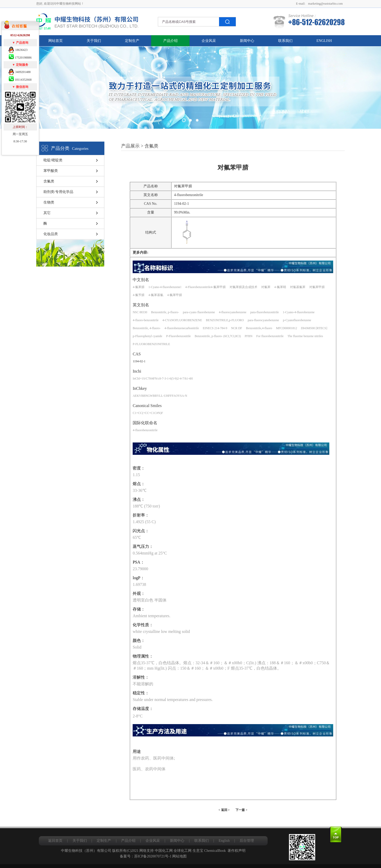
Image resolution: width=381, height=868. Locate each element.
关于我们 (94, 41)
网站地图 (179, 856)
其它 (47, 213)
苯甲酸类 (51, 171)
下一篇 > (241, 810)
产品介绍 (170, 41)
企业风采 (209, 41)
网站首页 (56, 41)
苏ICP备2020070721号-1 (153, 856)
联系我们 (285, 41)
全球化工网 (183, 851)
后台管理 (247, 841)
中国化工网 (164, 851)
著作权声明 (237, 851)
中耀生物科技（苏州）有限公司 (86, 851)
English (324, 41)
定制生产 (132, 41)
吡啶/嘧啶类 (53, 160)
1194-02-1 (139, 361)
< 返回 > (224, 810)
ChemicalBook (215, 851)
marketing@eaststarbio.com (325, 4)
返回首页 (55, 841)
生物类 (49, 202)
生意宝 (198, 851)
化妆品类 (51, 234)
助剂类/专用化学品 (58, 192)
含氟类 (49, 181)
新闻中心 (247, 41)
